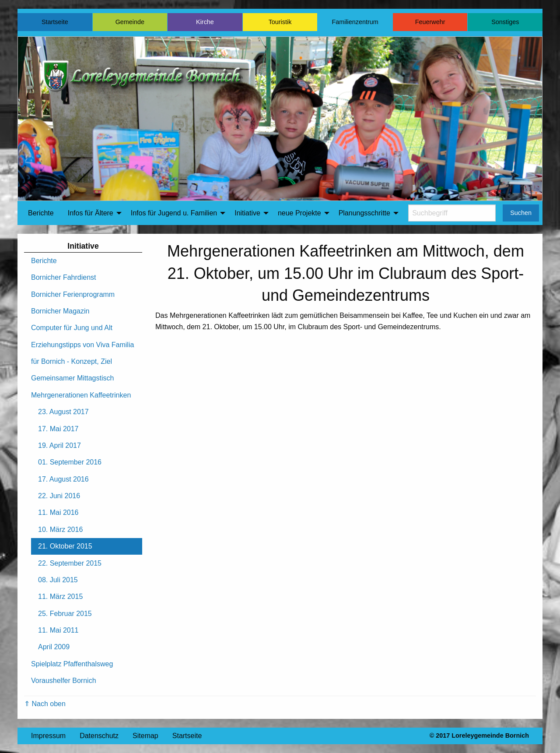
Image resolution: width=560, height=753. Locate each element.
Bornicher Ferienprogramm (73, 294)
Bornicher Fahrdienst (64, 277)
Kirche (205, 22)
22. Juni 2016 (59, 496)
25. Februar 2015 (65, 614)
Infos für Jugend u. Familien (174, 213)
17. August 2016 (63, 479)
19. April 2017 (59, 445)
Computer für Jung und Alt (72, 328)
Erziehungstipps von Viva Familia (82, 345)
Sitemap (145, 736)
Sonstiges (505, 22)
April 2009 (54, 647)
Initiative (247, 213)
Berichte (41, 213)
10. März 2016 (60, 530)
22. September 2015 (70, 563)
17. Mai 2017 (58, 429)
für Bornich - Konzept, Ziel (72, 361)
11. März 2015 (60, 596)
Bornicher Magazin (60, 311)
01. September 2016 (70, 462)
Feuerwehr (430, 22)
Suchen (521, 213)
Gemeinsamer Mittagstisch (72, 378)
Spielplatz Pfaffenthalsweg (72, 664)
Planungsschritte (364, 213)
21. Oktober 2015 (65, 546)
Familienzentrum (355, 22)
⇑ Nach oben (45, 704)
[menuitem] (41, 213)
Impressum (48, 736)
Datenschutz (99, 736)
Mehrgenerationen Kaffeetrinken (81, 395)
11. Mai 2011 (58, 630)
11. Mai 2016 (58, 512)
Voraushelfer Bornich (64, 681)
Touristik (280, 22)
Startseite (55, 22)
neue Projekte (299, 213)
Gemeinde (130, 22)
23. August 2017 (63, 412)
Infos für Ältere (91, 213)
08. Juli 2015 (58, 580)
